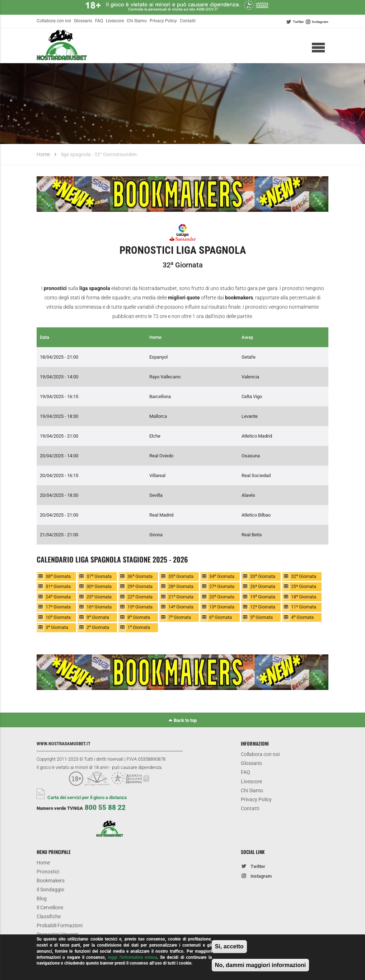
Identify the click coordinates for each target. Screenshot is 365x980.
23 (99, 596)
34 (222, 576)
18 (304, 596)
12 (263, 607)
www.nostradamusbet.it (64, 744)
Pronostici (48, 872)
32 (304, 576)
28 (181, 586)
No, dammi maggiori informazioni (260, 966)
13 (222, 607)
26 (263, 586)
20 (222, 596)
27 (222, 586)
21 (181, 596)
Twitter (298, 22)
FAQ (99, 21)
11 (304, 607)
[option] (183, 195)
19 (263, 596)
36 (140, 576)
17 (58, 607)
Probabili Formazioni (60, 926)
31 (58, 586)
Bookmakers (51, 881)
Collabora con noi (54, 21)
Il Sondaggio (50, 890)
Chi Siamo (137, 21)
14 (181, 607)
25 (304, 586)
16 (99, 607)
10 (58, 617)
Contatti (188, 21)
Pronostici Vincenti (57, 935)
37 (99, 576)
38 (58, 576)
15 (140, 607)
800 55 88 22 (105, 808)
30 (99, 586)
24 (58, 596)
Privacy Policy (163, 21)
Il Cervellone (50, 908)
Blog (42, 899)
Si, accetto (229, 948)
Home (43, 155)
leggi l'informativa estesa (132, 958)
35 (181, 576)
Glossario (83, 21)
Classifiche (49, 917)
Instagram (320, 22)
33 (263, 576)
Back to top (185, 720)
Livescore (115, 21)
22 (140, 596)
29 (140, 586)
